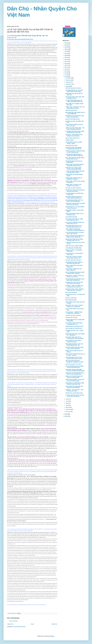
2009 (66, 414)
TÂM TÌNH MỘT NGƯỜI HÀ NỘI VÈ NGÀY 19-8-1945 (74, 125)
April (67, 405)
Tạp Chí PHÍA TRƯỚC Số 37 (72, 138)
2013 (66, 70)
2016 (66, 64)
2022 (66, 51)
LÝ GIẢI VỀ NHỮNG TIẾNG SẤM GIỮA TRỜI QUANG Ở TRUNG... (75, 172)
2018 (66, 60)
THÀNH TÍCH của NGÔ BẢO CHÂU (74, 393)
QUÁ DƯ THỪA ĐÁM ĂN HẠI (73, 119)
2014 (66, 68)
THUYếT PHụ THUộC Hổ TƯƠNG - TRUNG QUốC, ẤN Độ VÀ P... (74, 257)
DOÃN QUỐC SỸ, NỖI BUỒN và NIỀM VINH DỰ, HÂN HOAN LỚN (75, 384)
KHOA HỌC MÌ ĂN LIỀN (71, 146)
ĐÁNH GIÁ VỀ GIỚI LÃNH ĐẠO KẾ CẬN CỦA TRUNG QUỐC (74, 377)
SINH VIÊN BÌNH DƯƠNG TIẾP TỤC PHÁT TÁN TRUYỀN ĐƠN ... (74, 201)
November (68, 80)
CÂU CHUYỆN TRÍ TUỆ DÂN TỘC (74, 328)
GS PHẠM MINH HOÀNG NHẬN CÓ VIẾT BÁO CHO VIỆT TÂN (74, 263)
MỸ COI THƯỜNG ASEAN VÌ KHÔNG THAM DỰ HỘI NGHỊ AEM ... (75, 367)
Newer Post (10, 624)
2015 (66, 66)
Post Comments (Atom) (19, 627)
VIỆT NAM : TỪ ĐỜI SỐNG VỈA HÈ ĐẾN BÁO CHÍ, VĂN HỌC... (74, 135)
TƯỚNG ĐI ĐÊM (69, 140)
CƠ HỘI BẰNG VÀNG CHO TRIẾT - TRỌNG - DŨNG (74, 143)
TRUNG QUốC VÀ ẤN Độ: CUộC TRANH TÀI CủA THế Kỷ (73, 185)
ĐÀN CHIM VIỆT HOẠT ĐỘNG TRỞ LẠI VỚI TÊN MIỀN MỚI (75, 113)
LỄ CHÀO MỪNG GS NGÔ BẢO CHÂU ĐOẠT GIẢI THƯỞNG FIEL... (75, 280)
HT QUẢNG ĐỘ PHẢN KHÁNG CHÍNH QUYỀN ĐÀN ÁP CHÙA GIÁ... (75, 132)
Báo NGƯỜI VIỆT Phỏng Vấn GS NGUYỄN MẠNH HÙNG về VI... (74, 226)
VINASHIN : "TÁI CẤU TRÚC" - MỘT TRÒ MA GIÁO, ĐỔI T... (74, 390)
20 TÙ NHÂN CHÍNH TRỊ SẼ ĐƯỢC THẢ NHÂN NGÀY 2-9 (74, 324)
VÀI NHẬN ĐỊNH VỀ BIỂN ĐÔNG (73, 248)
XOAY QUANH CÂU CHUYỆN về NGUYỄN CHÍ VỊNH (73, 341)
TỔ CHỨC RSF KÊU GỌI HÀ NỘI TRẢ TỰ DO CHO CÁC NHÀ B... (75, 396)
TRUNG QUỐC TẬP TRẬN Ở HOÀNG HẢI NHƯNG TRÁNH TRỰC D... (75, 165)
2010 (66, 76)
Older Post (54, 624)
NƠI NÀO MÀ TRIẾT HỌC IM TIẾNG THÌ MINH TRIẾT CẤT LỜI (74, 240)
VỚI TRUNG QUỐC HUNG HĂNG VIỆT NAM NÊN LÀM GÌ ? (75, 98)
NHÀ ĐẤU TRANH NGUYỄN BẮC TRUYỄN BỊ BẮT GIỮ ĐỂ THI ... (74, 148)
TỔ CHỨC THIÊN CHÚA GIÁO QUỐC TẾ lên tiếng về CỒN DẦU (75, 348)
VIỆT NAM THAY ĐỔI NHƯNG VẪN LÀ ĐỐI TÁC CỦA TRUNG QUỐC (75, 374)
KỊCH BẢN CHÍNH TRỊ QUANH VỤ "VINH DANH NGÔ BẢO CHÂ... (74, 197)
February (68, 409)
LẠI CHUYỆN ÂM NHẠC (71, 217)
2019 (66, 57)
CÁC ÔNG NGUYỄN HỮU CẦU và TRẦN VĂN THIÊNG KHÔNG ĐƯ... (75, 155)
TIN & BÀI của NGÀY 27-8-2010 (73, 364)
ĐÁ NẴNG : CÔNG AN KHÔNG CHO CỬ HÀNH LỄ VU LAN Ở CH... (74, 286)
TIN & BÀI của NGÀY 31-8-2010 (73, 88)
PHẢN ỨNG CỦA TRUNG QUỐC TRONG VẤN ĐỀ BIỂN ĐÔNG (73, 168)
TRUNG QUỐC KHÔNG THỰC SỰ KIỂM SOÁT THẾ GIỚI (74, 179)
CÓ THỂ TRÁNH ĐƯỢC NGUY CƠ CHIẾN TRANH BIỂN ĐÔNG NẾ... (74, 101)
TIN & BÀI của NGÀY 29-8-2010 (73, 260)
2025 (66, 45)
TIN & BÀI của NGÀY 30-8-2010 (73, 188)
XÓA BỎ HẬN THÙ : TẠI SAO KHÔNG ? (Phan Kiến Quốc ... (75, 207)
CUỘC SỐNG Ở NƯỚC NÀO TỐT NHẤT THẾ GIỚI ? (74, 270)
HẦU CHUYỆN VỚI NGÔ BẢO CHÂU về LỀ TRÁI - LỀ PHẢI (75, 355)
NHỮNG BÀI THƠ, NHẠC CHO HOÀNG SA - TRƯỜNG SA (75, 335)
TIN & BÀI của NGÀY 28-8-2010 (73, 316)
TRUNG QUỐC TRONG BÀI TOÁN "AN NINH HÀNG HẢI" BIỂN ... (75, 108)
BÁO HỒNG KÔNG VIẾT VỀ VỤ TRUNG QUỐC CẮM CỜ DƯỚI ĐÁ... (75, 338)
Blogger (52, 636)
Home (33, 624)
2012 (66, 72)
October (68, 82)
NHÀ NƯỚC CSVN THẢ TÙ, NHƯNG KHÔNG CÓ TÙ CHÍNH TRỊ (74, 306)
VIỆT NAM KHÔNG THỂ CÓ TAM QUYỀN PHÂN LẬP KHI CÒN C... (74, 358)
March (67, 407)
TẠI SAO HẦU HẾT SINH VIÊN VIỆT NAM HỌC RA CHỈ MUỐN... (74, 387)
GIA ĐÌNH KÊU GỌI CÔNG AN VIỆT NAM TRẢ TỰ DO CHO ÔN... (74, 283)
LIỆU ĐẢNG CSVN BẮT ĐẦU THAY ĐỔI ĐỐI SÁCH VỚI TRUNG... (75, 204)
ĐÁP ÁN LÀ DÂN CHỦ (71, 298)
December (68, 78)
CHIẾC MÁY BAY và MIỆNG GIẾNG (74, 246)
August (68, 86)
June (67, 401)
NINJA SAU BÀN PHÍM (71, 292)
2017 (66, 62)
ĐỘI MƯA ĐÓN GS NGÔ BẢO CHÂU (74, 326)
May (67, 403)
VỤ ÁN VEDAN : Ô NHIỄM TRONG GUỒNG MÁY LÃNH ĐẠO (74, 313)
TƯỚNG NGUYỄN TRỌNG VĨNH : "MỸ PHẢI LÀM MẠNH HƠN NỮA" (75, 129)
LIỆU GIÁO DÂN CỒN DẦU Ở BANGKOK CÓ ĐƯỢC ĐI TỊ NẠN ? (75, 361)
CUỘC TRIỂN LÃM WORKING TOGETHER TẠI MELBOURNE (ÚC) (75, 230)
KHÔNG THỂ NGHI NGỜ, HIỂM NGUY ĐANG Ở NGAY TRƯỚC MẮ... (75, 236)
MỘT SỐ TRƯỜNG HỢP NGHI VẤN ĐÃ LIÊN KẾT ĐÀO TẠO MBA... (75, 273)
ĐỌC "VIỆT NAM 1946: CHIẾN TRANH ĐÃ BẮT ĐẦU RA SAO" (75, 158)
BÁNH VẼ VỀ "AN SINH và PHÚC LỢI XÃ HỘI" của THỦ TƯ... (75, 276)
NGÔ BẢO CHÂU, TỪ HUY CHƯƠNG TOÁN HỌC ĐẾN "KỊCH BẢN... (74, 290)
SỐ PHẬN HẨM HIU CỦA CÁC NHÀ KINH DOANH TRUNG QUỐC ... (74, 91)
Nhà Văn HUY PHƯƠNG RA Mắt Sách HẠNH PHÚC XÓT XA (75, 223)
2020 (66, 55)
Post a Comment (13, 621)
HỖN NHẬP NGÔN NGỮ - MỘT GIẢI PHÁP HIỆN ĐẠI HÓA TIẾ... (74, 345)
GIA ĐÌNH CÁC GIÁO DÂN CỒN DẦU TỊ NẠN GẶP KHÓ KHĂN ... (75, 191)
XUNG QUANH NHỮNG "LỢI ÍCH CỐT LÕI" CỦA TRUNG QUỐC (75, 380)
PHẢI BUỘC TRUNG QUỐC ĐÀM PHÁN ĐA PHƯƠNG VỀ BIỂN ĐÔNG (75, 370)
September (69, 84)
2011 (66, 74)
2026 (66, 43)
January (68, 412)
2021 (66, 53)
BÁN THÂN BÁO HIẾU (71, 300)
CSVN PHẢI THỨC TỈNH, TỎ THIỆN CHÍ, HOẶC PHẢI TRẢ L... (74, 220)
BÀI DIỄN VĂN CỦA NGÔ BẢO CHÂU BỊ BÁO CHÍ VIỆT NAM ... (75, 116)
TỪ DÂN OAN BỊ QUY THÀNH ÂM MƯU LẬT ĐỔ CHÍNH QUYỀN (75, 152)
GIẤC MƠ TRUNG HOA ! (71, 110)
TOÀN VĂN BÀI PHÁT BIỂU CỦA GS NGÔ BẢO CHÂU (74, 214)
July (67, 399)
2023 (66, 49)
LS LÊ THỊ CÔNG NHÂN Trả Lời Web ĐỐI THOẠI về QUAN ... (75, 233)
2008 (66, 416)
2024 (66, 47)
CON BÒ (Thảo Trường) (71, 318)
